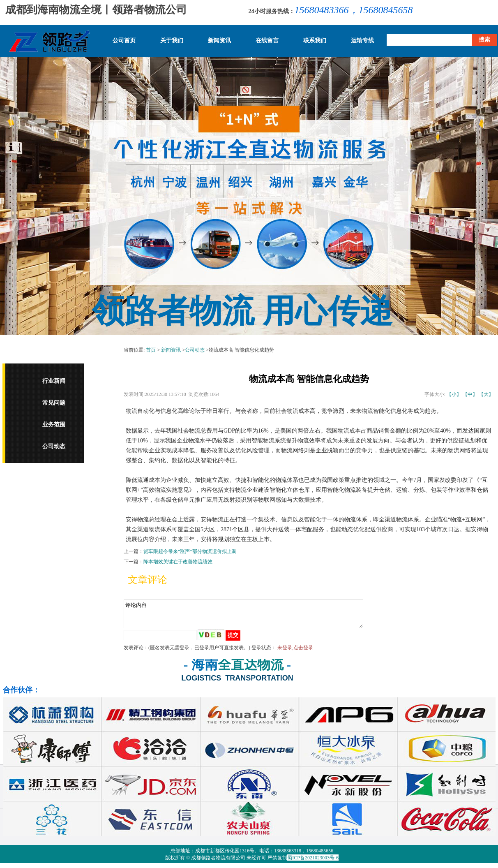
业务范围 (54, 425)
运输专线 (362, 41)
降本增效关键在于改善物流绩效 (178, 562)
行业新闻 (54, 381)
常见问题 (54, 403)
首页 (151, 350)
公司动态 (54, 446)
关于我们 (172, 41)
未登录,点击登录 (295, 653)
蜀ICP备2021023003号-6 (313, 863)
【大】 (486, 394)
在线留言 (267, 41)
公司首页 (124, 41)
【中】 (470, 394)
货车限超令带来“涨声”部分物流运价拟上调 (190, 551)
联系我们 (315, 41)
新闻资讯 (219, 41)
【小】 (454, 394)
